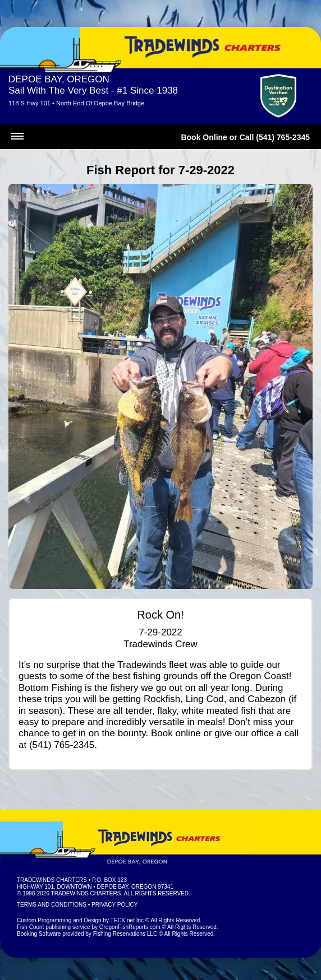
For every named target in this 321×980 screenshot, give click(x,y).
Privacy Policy (114, 905)
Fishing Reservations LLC (125, 934)
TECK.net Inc (127, 920)
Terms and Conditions (52, 905)
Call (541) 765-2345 (275, 137)
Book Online (204, 137)
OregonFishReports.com (130, 927)
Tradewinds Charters (52, 880)
